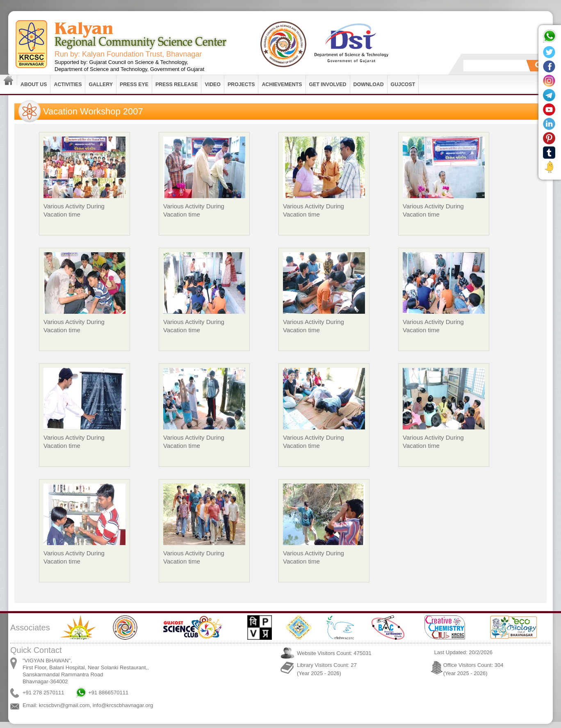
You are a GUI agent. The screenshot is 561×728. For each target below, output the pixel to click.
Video (212, 84)
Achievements (282, 84)
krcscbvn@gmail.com (64, 705)
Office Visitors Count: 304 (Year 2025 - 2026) (473, 669)
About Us (34, 84)
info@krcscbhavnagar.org (123, 705)
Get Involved (328, 84)
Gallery (101, 84)
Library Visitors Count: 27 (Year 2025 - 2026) (327, 669)
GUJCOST (403, 84)
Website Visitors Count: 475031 (334, 653)
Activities (68, 84)
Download (369, 84)
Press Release (177, 84)
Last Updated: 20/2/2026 (463, 652)
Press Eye (134, 84)
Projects (241, 84)
